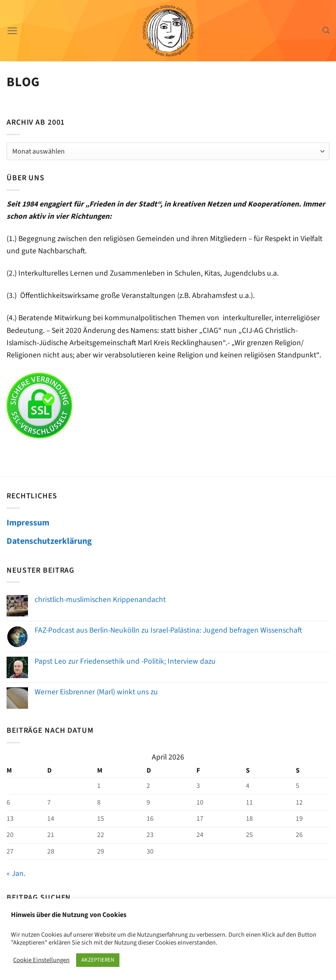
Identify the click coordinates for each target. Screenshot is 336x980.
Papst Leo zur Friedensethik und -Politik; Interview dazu (125, 661)
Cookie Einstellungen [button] (41, 960)
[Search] (326, 30)
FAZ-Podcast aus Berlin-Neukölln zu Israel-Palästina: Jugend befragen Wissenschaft (168, 630)
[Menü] (12, 31)
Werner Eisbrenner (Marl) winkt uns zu (96, 692)
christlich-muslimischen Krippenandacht (100, 600)
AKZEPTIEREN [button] (98, 960)
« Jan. (16, 873)
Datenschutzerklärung (49, 541)
